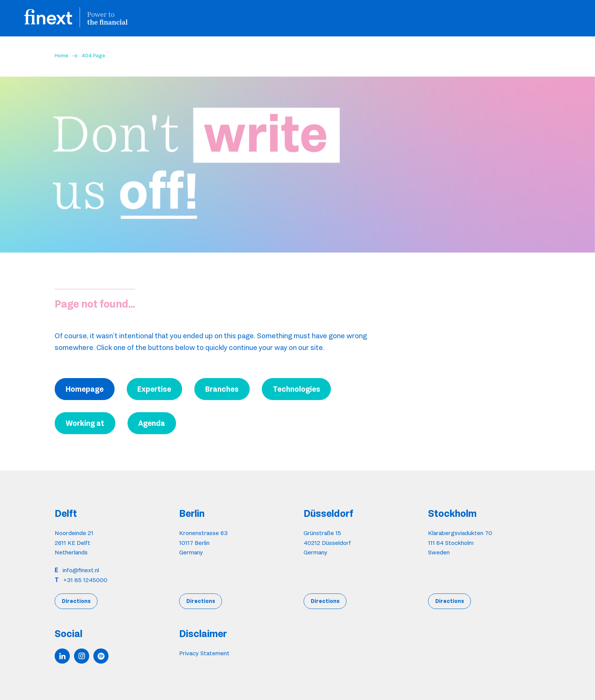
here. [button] (314, 371)
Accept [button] (298, 396)
